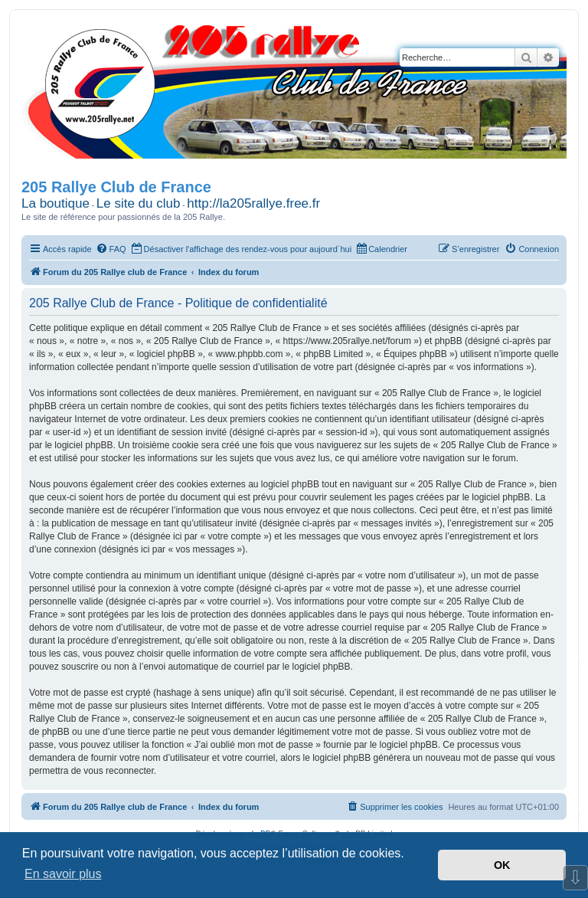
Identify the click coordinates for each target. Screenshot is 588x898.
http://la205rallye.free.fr (253, 203)
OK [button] (502, 865)
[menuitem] (111, 249)
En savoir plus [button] (63, 874)
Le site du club (139, 203)
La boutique (56, 203)
